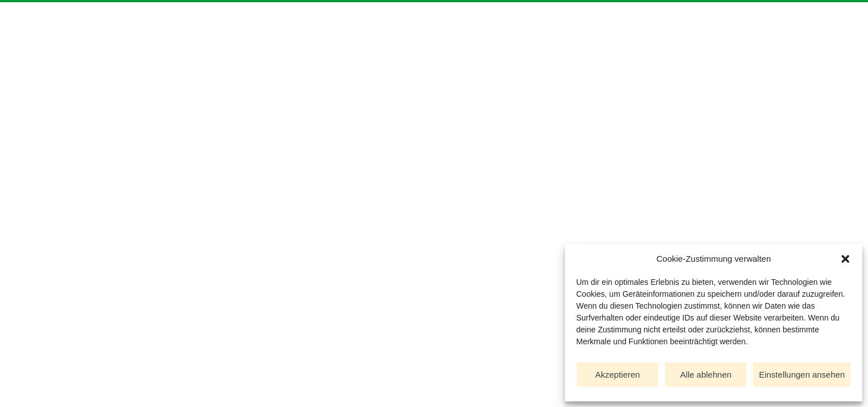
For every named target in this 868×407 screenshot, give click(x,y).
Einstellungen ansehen (802, 374)
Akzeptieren (617, 374)
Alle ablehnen (706, 374)
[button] (845, 259)
